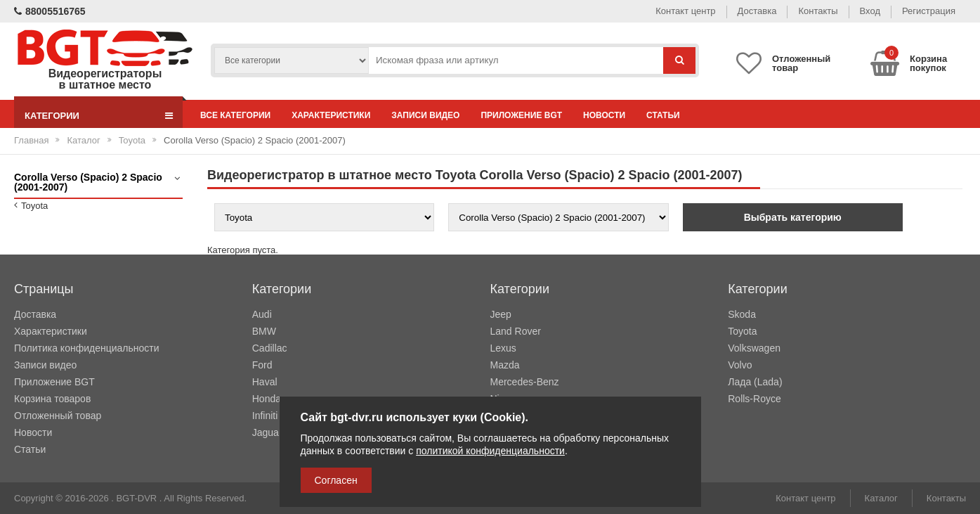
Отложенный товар (58, 416)
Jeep (501, 314)
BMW (264, 331)
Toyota (132, 140)
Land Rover (516, 331)
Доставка (757, 11)
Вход (870, 11)
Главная (31, 140)
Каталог (83, 140)
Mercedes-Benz (525, 382)
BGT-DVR (136, 498)
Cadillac (270, 348)
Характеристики (331, 115)
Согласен (336, 480)
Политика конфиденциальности (87, 348)
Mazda (505, 365)
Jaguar (267, 432)
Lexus (503, 348)
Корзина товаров (52, 399)
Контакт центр (685, 11)
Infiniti (265, 416)
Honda (267, 399)
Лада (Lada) (755, 382)
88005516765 (50, 11)
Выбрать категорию (793, 217)
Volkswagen (754, 348)
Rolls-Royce (754, 399)
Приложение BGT (521, 115)
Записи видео (425, 115)
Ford (262, 365)
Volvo (740, 365)
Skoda (742, 314)
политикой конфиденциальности (490, 451)
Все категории (235, 115)
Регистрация (929, 11)
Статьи (663, 115)
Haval (265, 382)
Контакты (818, 11)
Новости (604, 115)
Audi (262, 314)
